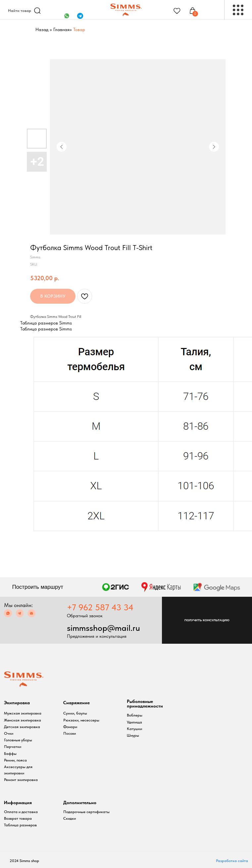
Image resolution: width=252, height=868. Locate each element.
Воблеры (135, 715)
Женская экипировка (23, 720)
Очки (9, 733)
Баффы (10, 754)
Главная (61, 29)
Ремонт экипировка (21, 780)
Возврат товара (18, 818)
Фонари (70, 727)
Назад (42, 29)
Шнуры (133, 735)
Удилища (134, 722)
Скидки (70, 818)
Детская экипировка (22, 727)
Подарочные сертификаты (86, 812)
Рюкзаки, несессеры (81, 720)
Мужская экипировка (23, 713)
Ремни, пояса (15, 760)
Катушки (134, 729)
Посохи (70, 733)
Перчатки (13, 747)
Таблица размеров (20, 825)
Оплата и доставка (21, 812)
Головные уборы (18, 740)
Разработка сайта (232, 861)
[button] (207, 620)
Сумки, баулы (75, 713)
